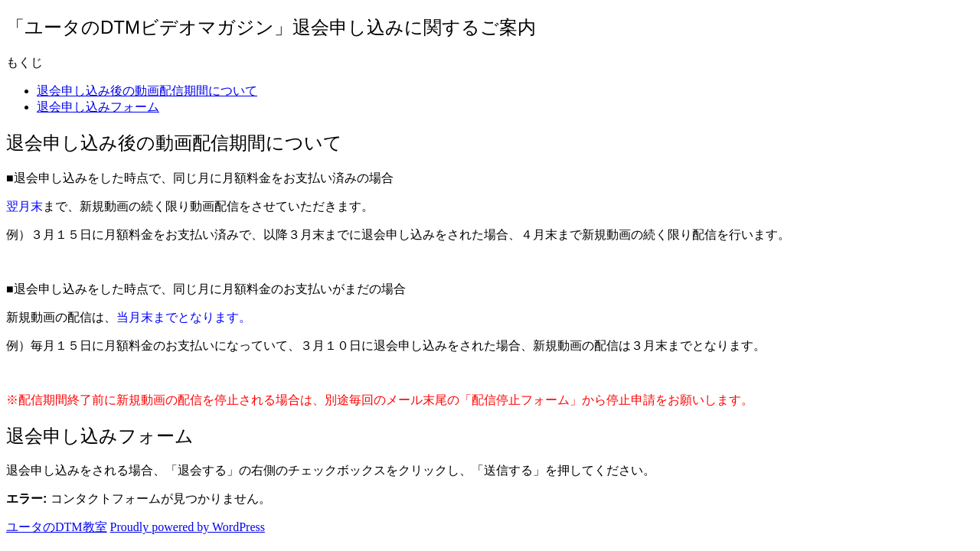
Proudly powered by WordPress (188, 527)
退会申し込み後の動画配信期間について (147, 91)
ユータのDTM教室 (57, 527)
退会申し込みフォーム (98, 107)
